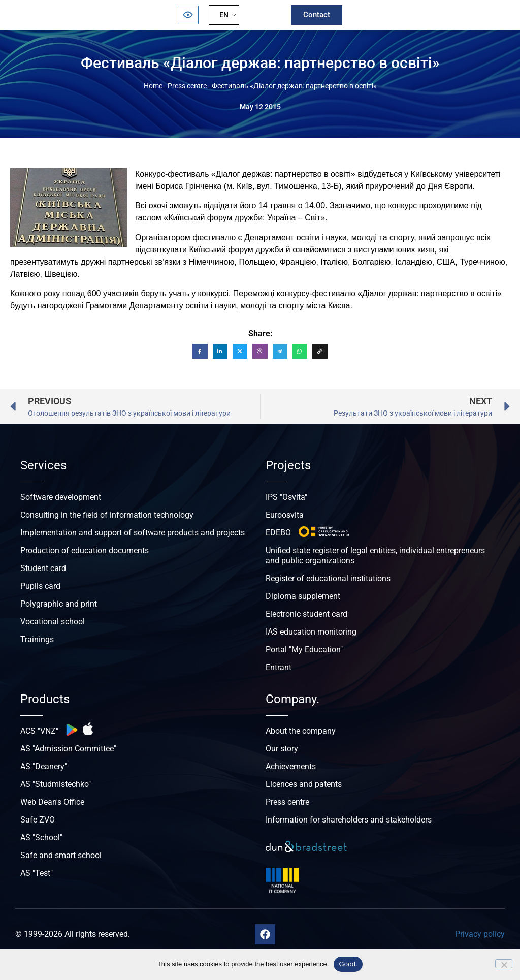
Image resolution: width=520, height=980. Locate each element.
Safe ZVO (38, 820)
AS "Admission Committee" (68, 749)
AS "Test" (37, 873)
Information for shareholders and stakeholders (349, 820)
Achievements (291, 766)
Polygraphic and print (59, 604)
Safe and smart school (61, 855)
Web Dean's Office (52, 802)
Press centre (187, 86)
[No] (504, 964)
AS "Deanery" (44, 766)
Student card (43, 568)
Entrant (279, 667)
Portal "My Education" (304, 650)
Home (153, 86)
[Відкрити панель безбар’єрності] (188, 15)
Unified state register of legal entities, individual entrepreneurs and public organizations (375, 556)
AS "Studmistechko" (56, 784)
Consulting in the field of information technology (107, 515)
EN (224, 15)
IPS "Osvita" (286, 497)
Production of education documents (85, 550)
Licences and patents (304, 784)
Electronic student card (306, 614)
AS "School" (41, 837)
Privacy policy (480, 934)
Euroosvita (285, 515)
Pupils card (40, 586)
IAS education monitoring (311, 632)
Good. (348, 964)
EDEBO (278, 533)
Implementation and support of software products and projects (133, 533)
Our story (282, 749)
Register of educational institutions (328, 578)
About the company (301, 731)
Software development (61, 497)
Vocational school (53, 622)
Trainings (37, 639)
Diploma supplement (303, 596)
